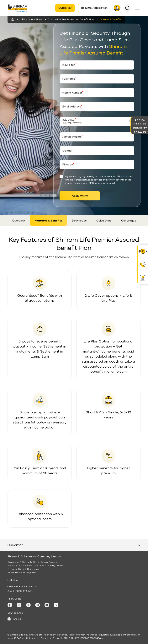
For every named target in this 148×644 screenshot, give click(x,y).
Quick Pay (65, 8)
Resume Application (94, 8)
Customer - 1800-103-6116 (22, 587)
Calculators (104, 221)
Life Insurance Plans (31, 20)
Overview (19, 221)
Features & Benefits (48, 221)
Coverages (129, 221)
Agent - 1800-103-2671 (20, 591)
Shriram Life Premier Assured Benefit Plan (71, 20)
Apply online (80, 196)
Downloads (79, 221)
